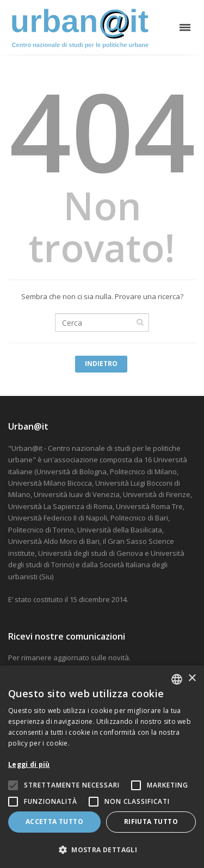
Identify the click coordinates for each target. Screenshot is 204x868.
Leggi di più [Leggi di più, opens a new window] (29, 764)
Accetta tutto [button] (54, 821)
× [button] (192, 678)
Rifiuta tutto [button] (151, 821)
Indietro (101, 364)
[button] (102, 850)
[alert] (102, 767)
